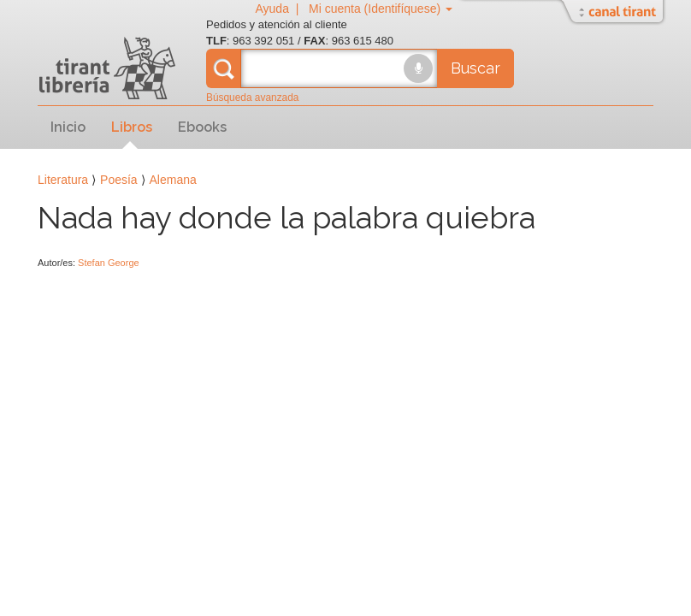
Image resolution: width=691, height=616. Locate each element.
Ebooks (202, 127)
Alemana (173, 180)
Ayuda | (280, 9)
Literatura (63, 180)
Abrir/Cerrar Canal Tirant (615, 13)
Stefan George (109, 263)
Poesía (119, 180)
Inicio (68, 127)
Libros (132, 127)
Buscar (475, 68)
